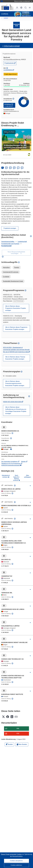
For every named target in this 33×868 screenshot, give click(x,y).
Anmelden (17, 8)
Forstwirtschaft (6, 246)
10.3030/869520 (8, 70)
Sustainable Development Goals (13, 281)
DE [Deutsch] (3, 168)
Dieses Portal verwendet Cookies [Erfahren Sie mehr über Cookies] (12, 854)
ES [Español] (10, 168)
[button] (21, 8)
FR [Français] (14, 168)
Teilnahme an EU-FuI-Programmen (12, 463)
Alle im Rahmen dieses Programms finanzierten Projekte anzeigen (16, 308)
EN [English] (6, 168)
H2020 (6, 18)
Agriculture (6, 267)
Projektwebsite (9, 64)
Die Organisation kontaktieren (10, 462)
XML (18, 728)
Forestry (17, 267)
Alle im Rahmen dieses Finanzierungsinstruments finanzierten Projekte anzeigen (15, 383)
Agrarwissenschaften (8, 242)
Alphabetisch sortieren (6, 476)
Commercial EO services (11, 272)
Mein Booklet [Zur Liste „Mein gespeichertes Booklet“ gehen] (22, 744)
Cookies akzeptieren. (16, 861)
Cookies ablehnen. (16, 865)
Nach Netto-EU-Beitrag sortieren (16, 478)
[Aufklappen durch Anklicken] (30, 486)
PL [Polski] (22, 168)
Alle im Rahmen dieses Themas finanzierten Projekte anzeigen (15, 358)
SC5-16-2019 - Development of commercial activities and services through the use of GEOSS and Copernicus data (16, 350)
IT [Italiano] (18, 168)
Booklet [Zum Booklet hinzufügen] (9, 744)
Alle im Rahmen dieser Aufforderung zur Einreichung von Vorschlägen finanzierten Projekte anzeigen (16, 410)
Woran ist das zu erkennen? (23, 1)
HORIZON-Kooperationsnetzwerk (11, 465)
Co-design (6, 277)
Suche (26, 8)
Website (24, 462)
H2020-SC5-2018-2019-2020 (12, 402)
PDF (18, 734)
